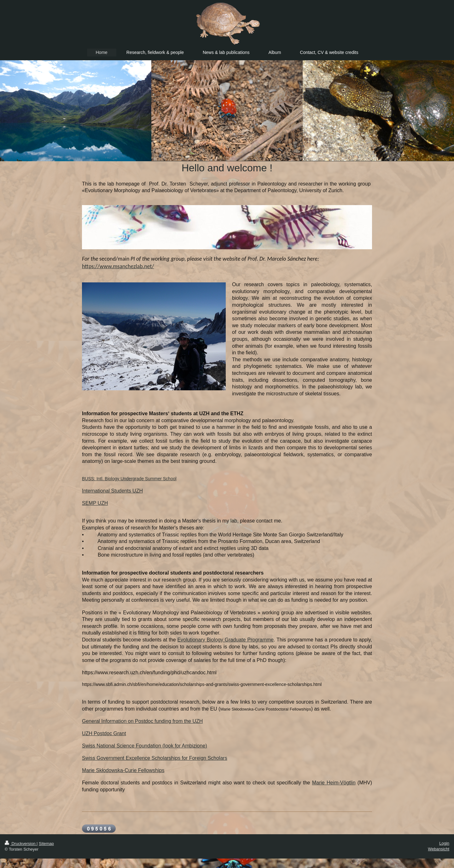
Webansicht (439, 849)
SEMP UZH (95, 503)
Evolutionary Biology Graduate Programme (225, 640)
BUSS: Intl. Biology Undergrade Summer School (129, 479)
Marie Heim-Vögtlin (334, 783)
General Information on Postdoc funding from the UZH (142, 721)
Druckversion (21, 844)
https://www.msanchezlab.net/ (118, 266)
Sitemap (46, 844)
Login (444, 843)
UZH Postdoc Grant (104, 733)
